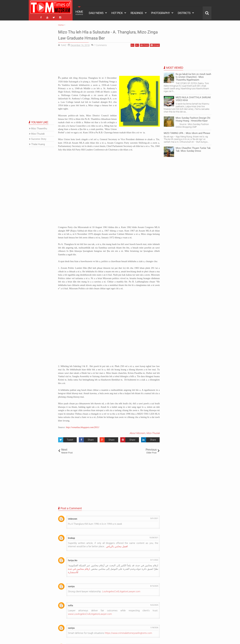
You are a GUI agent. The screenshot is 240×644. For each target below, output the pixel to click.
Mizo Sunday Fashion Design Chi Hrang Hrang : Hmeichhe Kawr (193, 119)
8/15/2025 (154, 585)
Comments (100, 45)
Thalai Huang (38, 144)
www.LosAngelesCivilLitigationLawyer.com (90, 613)
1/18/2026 (154, 627)
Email (155, 45)
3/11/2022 (154, 559)
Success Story (39, 138)
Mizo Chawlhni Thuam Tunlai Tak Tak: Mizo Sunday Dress (193, 149)
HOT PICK (117, 13)
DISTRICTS (184, 13)
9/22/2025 (154, 604)
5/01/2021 (154, 518)
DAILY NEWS (96, 13)
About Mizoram (137, 432)
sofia (71, 605)
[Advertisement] (109, 62)
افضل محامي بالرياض (117, 546)
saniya (71, 586)
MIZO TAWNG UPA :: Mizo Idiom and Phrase (187, 132)
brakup (71, 537)
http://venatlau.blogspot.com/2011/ (83, 427)
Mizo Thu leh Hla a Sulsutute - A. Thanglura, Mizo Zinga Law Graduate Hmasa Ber (107, 34)
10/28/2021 (154, 537)
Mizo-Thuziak (153, 432)
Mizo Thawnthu (39, 128)
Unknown (73, 518)
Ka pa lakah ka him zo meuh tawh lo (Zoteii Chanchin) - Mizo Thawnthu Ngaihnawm (193, 76)
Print (144, 45)
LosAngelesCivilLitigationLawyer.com (121, 591)
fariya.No (73, 560)
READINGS (137, 13)
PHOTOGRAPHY (160, 13)
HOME (79, 13)
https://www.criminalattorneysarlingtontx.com (128, 632)
